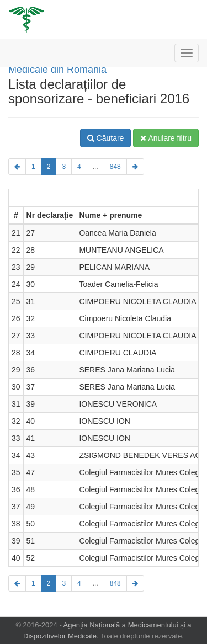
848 (115, 167)
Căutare (106, 138)
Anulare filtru (166, 138)
